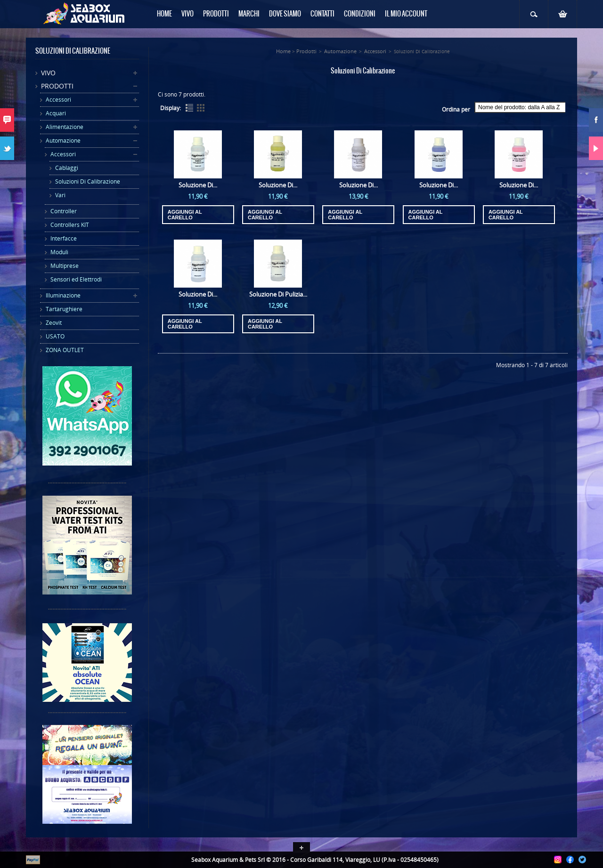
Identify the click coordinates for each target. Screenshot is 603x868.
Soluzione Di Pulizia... (278, 294)
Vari (60, 195)
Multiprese (65, 266)
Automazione (63, 141)
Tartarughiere (64, 309)
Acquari (56, 113)
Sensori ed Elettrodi (76, 279)
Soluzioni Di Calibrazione (88, 181)
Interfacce (64, 238)
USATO (55, 336)
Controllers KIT (70, 225)
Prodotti (57, 86)
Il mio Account (406, 14)
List (189, 108)
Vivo (48, 73)
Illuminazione (63, 295)
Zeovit (54, 323)
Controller (64, 211)
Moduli (59, 252)
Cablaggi (67, 168)
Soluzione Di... (198, 185)
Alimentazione (65, 127)
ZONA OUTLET (65, 350)
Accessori (58, 100)
